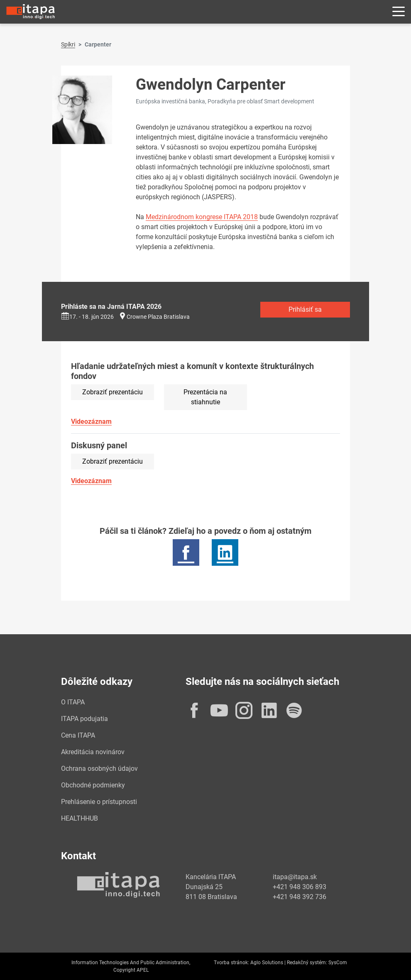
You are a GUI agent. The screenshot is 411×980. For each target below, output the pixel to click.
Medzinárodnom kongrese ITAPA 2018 (202, 217)
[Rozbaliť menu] (399, 12)
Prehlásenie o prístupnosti (99, 802)
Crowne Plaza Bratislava (158, 317)
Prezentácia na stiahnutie (205, 397)
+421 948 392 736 (300, 897)
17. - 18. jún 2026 (87, 317)
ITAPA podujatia (84, 719)
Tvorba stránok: (231, 963)
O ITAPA (73, 702)
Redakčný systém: (307, 963)
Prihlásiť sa (305, 309)
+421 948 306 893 (300, 887)
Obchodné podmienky (93, 785)
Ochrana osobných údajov (99, 769)
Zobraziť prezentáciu (113, 392)
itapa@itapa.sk (295, 877)
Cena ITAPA (78, 735)
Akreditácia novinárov (93, 752)
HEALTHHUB (80, 818)
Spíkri (68, 44)
